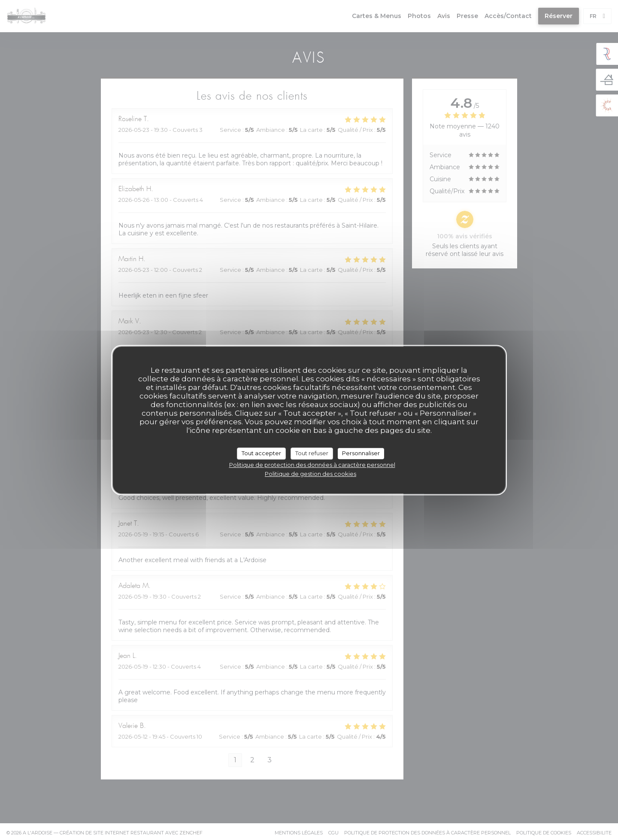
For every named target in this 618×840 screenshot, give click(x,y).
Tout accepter (261, 453)
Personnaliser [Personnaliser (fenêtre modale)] (361, 453)
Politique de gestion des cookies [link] (311, 474)
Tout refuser (312, 453)
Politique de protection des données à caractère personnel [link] (312, 465)
